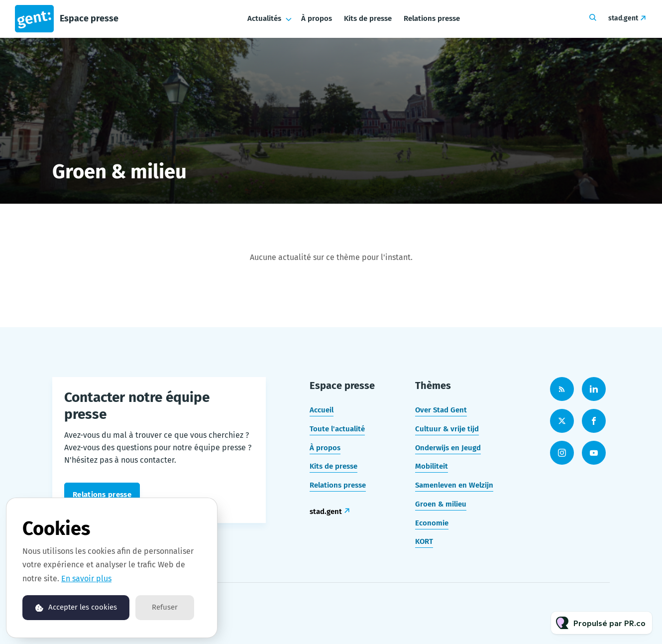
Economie (432, 523)
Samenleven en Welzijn (454, 485)
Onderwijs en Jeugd (448, 448)
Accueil (322, 410)
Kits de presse (368, 18)
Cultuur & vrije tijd (447, 429)
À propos (317, 18)
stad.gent (623, 18)
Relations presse (432, 18)
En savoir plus (86, 579)
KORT (424, 541)
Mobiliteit (432, 466)
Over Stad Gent (441, 410)
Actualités (264, 18)
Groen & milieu (441, 504)
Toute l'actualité (337, 429)
